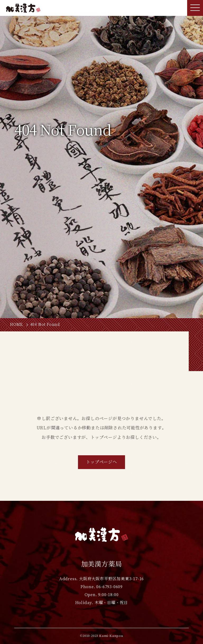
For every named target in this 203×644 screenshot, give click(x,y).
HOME (16, 325)
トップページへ (101, 462)
